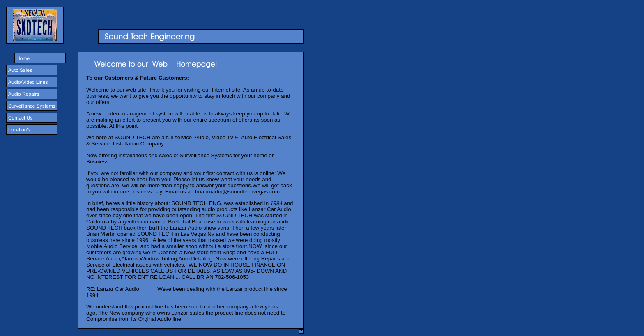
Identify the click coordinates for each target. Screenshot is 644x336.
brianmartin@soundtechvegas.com (237, 192)
